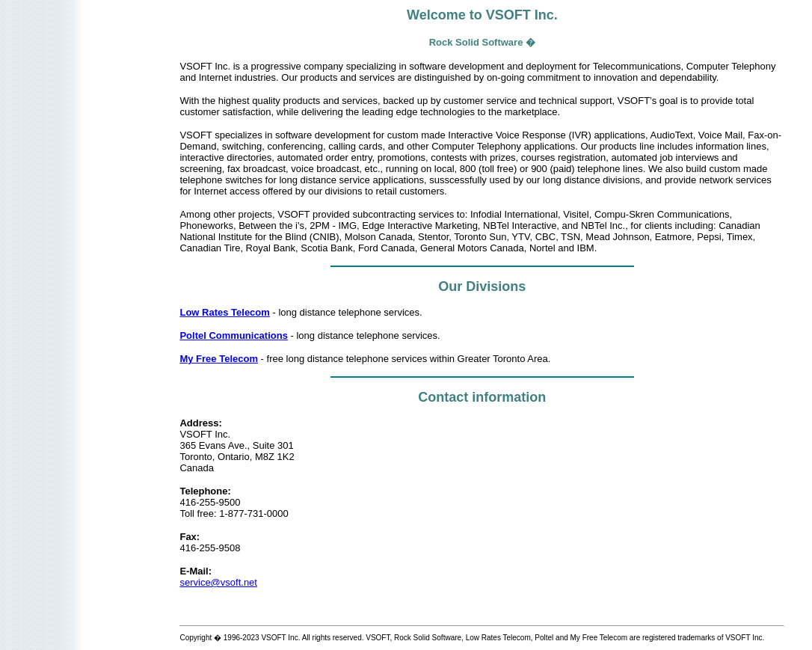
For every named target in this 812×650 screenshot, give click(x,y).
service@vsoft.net (218, 582)
